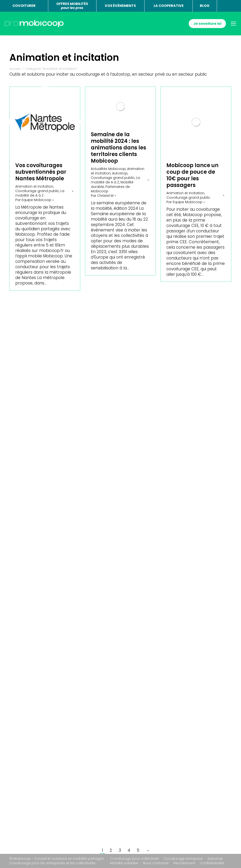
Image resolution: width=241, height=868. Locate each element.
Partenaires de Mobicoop (110, 189)
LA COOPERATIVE (169, 6)
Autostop (120, 173)
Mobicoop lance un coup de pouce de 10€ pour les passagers (192, 175)
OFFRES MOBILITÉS (72, 6)
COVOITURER (24, 6)
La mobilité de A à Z (40, 193)
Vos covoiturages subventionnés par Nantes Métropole (41, 172)
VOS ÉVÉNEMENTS (120, 6)
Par (33, 200)
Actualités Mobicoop (108, 169)
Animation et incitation (34, 186)
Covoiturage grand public (37, 191)
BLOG (205, 6)
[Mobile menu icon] (233, 24)
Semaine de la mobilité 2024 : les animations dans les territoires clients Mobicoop (118, 148)
